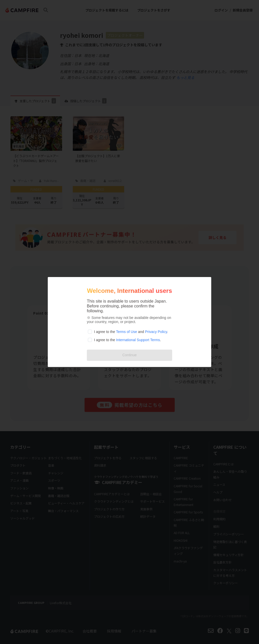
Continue (129, 355)
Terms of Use (126, 332)
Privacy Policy (156, 332)
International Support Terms (138, 340)
